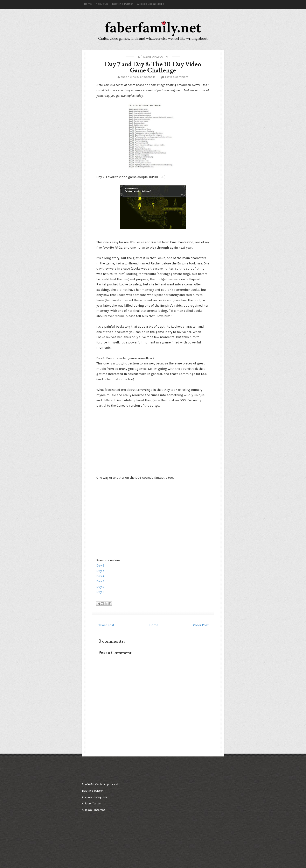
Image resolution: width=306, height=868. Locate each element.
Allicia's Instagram (94, 797)
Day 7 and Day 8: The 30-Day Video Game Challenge (153, 67)
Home (88, 4)
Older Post (201, 625)
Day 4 (100, 576)
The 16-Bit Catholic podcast (100, 784)
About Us (102, 4)
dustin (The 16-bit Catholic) (139, 77)
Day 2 (100, 587)
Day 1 (100, 592)
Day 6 (100, 565)
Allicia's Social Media (151, 4)
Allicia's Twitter (92, 803)
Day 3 (100, 581)
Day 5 (100, 571)
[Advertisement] (152, 802)
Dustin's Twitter (123, 4)
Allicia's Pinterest (93, 810)
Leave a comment (177, 77)
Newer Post (106, 625)
